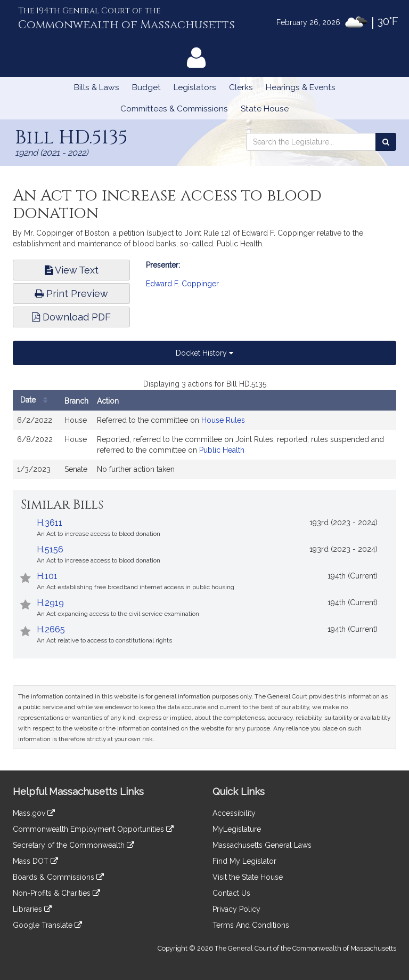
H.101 (47, 576)
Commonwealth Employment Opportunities (93, 829)
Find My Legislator (244, 861)
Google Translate (47, 925)
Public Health (222, 450)
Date (36, 400)
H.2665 (51, 629)
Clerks (241, 87)
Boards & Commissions (58, 877)
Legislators (195, 87)
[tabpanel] (204, 434)
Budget (146, 87)
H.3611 (50, 523)
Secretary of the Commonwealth (73, 845)
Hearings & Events (301, 87)
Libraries (32, 909)
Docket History (204, 353)
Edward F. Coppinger (182, 284)
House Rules (223, 420)
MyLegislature (237, 829)
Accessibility (234, 813)
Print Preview (71, 294)
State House (265, 109)
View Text (72, 270)
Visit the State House (248, 877)
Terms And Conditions (251, 925)
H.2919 (50, 603)
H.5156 (50, 549)
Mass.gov (34, 813)
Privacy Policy (236, 909)
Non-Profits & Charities (56, 893)
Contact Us (231, 893)
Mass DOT (35, 861)
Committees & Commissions (174, 109)
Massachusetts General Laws (262, 845)
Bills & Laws (97, 87)
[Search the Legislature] (386, 142)
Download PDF (71, 317)
